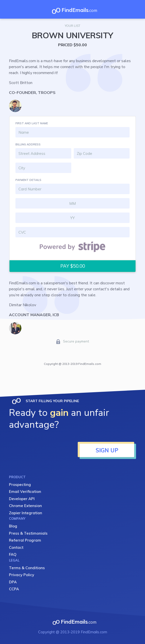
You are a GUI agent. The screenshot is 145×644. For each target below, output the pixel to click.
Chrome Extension (25, 506)
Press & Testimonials (28, 533)
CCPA (14, 589)
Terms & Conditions (27, 568)
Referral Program (25, 540)
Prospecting (20, 485)
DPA (13, 582)
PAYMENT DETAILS (28, 180)
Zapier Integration (26, 513)
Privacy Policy (22, 575)
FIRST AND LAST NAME (32, 123)
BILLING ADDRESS (28, 144)
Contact (16, 547)
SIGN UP (107, 450)
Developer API (22, 499)
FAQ (13, 554)
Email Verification (25, 492)
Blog (13, 526)
